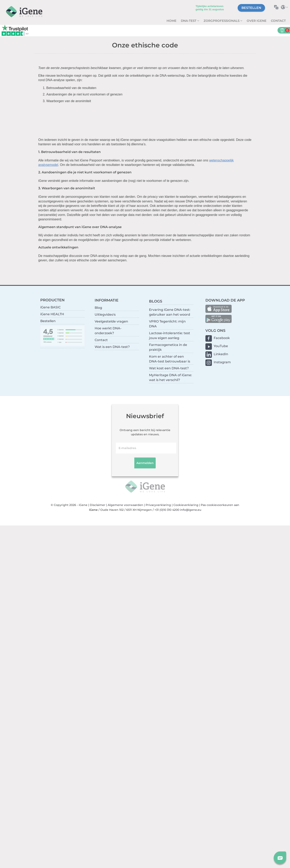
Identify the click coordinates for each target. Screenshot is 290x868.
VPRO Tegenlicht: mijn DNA (167, 324)
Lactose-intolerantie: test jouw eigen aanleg (170, 336)
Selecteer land (285, 7)
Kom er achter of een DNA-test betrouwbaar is (170, 359)
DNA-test (189, 21)
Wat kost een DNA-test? (169, 368)
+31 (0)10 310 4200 (167, 510)
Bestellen (251, 8)
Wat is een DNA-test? (112, 347)
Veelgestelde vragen (111, 321)
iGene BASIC (50, 307)
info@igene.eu (191, 510)
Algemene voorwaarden (125, 505)
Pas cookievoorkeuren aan (220, 505)
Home (171, 21)
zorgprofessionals (222, 21)
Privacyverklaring (158, 505)
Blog (98, 308)
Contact (278, 21)
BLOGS (156, 301)
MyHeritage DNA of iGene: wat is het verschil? (170, 377)
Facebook (222, 338)
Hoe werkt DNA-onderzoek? (108, 331)
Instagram (222, 362)
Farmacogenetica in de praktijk (168, 347)
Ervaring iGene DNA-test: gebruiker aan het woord (170, 312)
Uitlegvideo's (105, 315)
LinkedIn (221, 354)
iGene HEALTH (52, 314)
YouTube (221, 346)
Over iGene (257, 21)
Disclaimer (98, 505)
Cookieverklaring (186, 505)
